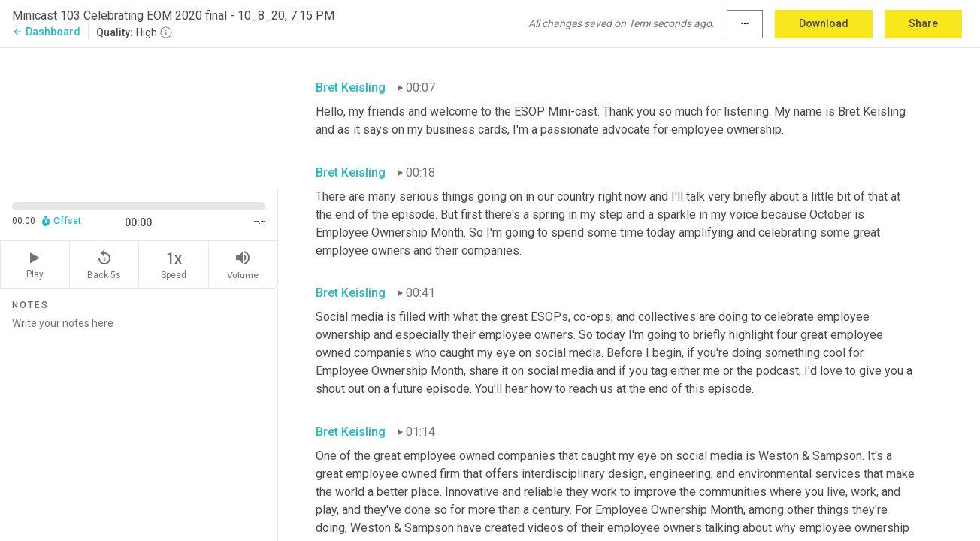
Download (824, 23)
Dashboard (46, 32)
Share (923, 23)
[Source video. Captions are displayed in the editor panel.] (139, 118)
